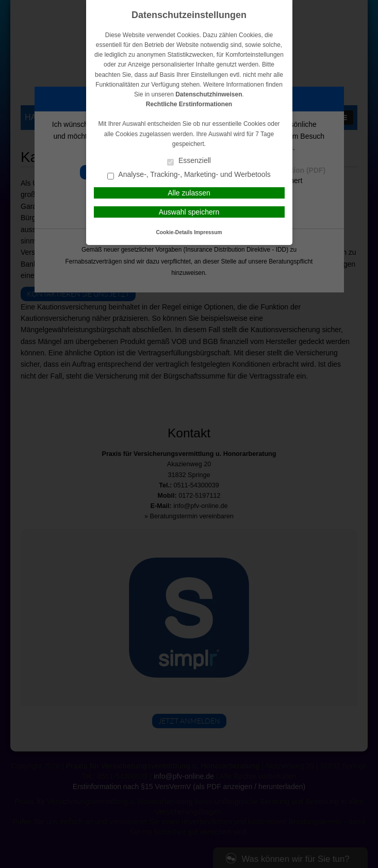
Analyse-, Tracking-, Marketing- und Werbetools (189, 175)
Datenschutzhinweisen (209, 94)
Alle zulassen (189, 193)
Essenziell (189, 161)
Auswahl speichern (189, 212)
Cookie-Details (175, 232)
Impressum (208, 232)
